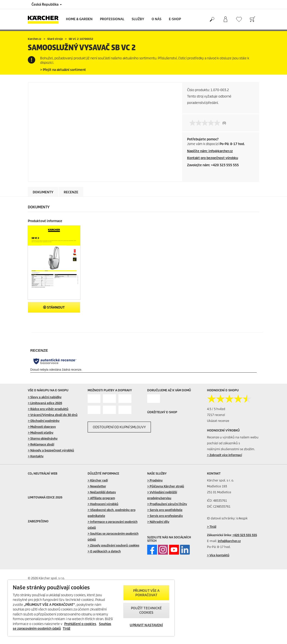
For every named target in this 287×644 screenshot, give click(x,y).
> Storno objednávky (43, 438)
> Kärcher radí (98, 480)
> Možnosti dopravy (42, 427)
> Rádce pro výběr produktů (48, 409)
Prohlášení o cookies (80, 624)
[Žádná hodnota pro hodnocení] (206, 123)
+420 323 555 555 (245, 535)
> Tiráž (212, 527)
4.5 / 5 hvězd (216, 409)
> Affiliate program (101, 498)
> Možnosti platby (41, 433)
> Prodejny (155, 480)
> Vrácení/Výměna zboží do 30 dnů (53, 415)
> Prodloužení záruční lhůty (167, 504)
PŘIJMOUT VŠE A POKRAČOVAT (146, 593)
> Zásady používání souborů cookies (113, 545)
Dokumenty (43, 192)
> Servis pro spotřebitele (165, 510)
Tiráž (67, 629)
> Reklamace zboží (41, 444)
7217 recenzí (216, 415)
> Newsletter (97, 486)
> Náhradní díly (158, 522)
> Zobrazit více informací (224, 455)
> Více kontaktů (218, 555)
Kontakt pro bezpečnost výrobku (213, 158)
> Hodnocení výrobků (103, 504)
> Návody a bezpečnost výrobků (51, 450)
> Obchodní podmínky (44, 421)
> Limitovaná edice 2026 (45, 403)
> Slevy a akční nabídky (45, 397)
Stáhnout (54, 307)
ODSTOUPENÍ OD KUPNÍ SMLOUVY (119, 427)
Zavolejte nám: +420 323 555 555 (213, 165)
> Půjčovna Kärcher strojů (166, 486)
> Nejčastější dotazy (102, 492)
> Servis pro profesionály (165, 516)
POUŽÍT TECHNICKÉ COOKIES (146, 610)
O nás (157, 19)
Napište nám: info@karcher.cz (210, 151)
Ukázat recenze (218, 421)
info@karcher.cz (229, 541)
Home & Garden (79, 19)
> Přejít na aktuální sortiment (63, 70)
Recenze (71, 192)
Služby (138, 19)
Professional (112, 19)
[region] (91, 608)
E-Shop (175, 19)
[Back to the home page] (45, 19)
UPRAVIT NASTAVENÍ (146, 625)
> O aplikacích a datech (104, 551)
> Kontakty (36, 456)
